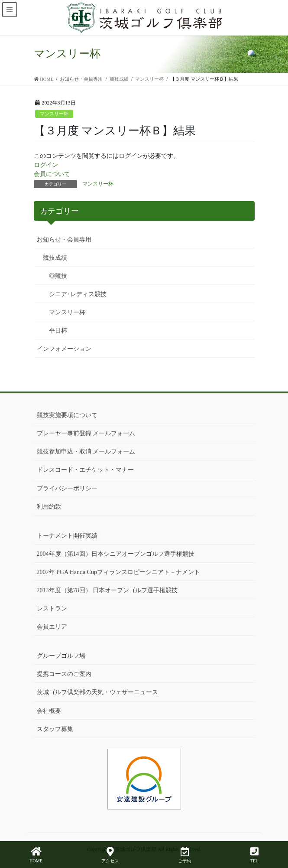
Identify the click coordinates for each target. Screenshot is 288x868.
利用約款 (49, 507)
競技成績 (55, 258)
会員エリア (52, 627)
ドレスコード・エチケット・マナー (85, 470)
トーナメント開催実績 (67, 536)
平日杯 (58, 331)
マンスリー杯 (54, 114)
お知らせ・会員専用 (64, 240)
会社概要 (49, 711)
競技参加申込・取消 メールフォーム (86, 452)
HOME (36, 855)
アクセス (110, 855)
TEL (254, 855)
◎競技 (58, 276)
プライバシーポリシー (67, 488)
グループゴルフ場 (61, 656)
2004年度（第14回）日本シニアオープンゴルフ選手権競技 (116, 554)
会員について (52, 174)
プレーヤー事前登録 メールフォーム (86, 433)
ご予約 (184, 855)
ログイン (46, 165)
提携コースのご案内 (64, 674)
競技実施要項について (67, 415)
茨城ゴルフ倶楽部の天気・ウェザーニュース (97, 692)
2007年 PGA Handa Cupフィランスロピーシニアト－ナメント (119, 572)
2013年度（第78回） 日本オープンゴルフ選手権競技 (107, 590)
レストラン (52, 609)
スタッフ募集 (55, 729)
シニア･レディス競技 (78, 294)
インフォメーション (64, 349)
